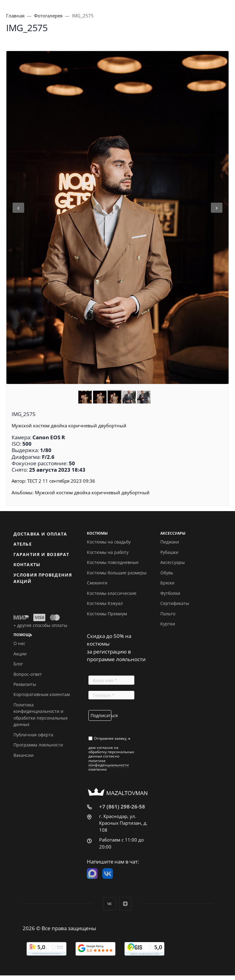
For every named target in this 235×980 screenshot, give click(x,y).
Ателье (23, 544)
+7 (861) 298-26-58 (122, 807)
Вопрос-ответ (28, 674)
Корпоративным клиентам (42, 694)
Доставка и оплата (40, 534)
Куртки (168, 624)
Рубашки (169, 552)
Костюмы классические (112, 593)
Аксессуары (173, 562)
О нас (19, 643)
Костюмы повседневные (113, 562)
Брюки (167, 583)
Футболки (170, 593)
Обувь (167, 573)
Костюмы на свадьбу (109, 542)
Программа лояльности (38, 745)
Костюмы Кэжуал (105, 603)
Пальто (168, 614)
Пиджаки (170, 542)
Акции (20, 654)
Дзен (125, 904)
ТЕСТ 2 (34, 481)
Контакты (27, 564)
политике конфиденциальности (109, 763)
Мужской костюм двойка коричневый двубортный (92, 492)
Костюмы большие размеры (117, 573)
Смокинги (97, 583)
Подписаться (101, 715)
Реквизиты (25, 684)
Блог (18, 664)
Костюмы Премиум (107, 614)
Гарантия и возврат (41, 554)
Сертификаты (175, 603)
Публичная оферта (33, 735)
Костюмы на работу (108, 552)
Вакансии (24, 755)
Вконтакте (110, 904)
